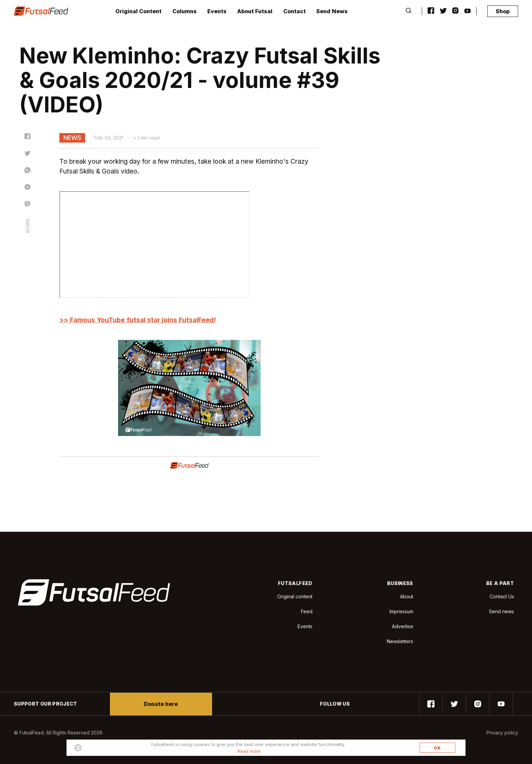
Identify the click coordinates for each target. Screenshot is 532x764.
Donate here (161, 704)
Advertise (403, 626)
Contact (294, 11)
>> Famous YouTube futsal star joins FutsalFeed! (138, 320)
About (407, 596)
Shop (503, 11)
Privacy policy (502, 733)
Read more (249, 751)
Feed (307, 611)
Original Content (138, 11)
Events (217, 11)
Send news (501, 611)
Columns (185, 11)
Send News (332, 11)
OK (437, 748)
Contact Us (502, 597)
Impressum (401, 611)
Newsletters (400, 641)
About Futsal (255, 11)
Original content (295, 596)
